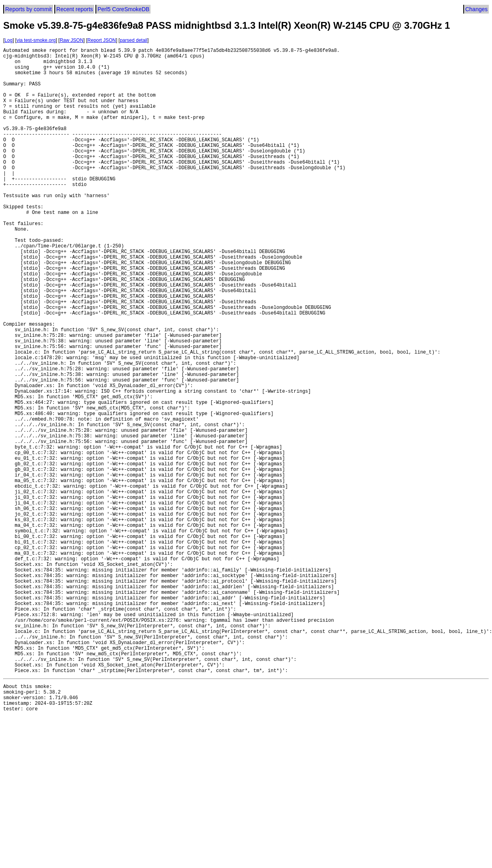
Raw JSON (71, 40)
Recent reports (75, 9)
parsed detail (134, 40)
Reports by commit (29, 9)
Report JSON (102, 40)
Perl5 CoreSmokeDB (123, 9)
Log (8, 40)
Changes (476, 9)
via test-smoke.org (36, 40)
